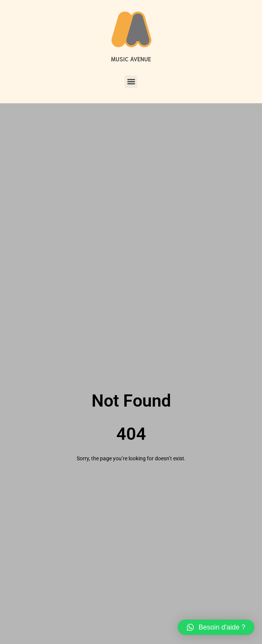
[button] (131, 82)
